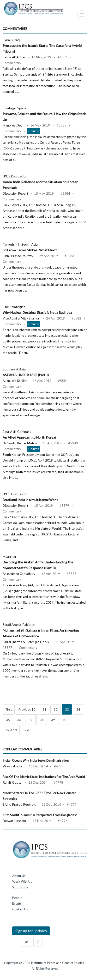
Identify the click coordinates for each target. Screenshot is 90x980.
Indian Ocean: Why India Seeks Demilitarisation (36, 760)
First (9, 710)
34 (78, 710)
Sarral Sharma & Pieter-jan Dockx (26, 642)
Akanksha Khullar (15, 381)
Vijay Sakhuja (12, 766)
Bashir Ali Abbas (14, 57)
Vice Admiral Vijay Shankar (21, 318)
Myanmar (38, 562)
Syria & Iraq (42, 46)
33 (67, 710)
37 (30, 720)
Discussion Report (15, 193)
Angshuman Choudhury (19, 574)
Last (26, 730)
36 (19, 720)
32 (56, 710)
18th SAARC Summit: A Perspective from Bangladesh (40, 815)
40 (64, 720)
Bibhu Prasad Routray (18, 256)
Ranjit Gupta (12, 782)
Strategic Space (44, 114)
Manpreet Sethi (13, 125)
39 (53, 720)
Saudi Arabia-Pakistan (41, 630)
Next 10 (11, 730)
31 (44, 710)
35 (8, 720)
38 (42, 720)
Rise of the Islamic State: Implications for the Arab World (44, 777)
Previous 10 (27, 710)
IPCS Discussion (40, 182)
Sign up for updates (31, 931)
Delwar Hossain (14, 821)
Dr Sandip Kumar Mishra (20, 443)
